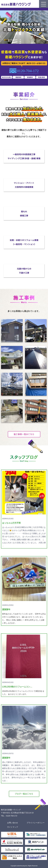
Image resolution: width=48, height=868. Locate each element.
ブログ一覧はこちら (24, 794)
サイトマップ (13, 827)
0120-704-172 (28, 71)
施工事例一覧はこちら (24, 434)
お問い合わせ (13, 823)
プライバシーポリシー (36, 823)
